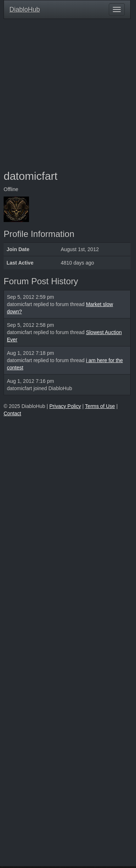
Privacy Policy (65, 406)
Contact (12, 413)
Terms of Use (100, 406)
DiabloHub (25, 9)
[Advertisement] (68, 94)
